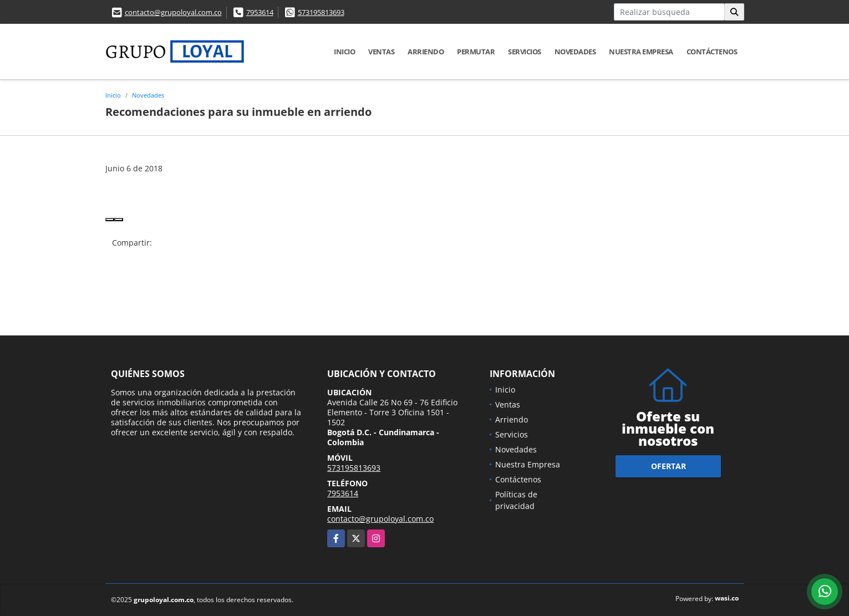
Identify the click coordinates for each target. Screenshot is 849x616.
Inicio (344, 52)
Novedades (575, 52)
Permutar (476, 52)
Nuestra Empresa (641, 52)
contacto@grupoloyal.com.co (173, 12)
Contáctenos (712, 52)
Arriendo (426, 52)
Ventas (381, 52)
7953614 (260, 12)
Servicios (525, 52)
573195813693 (321, 12)
